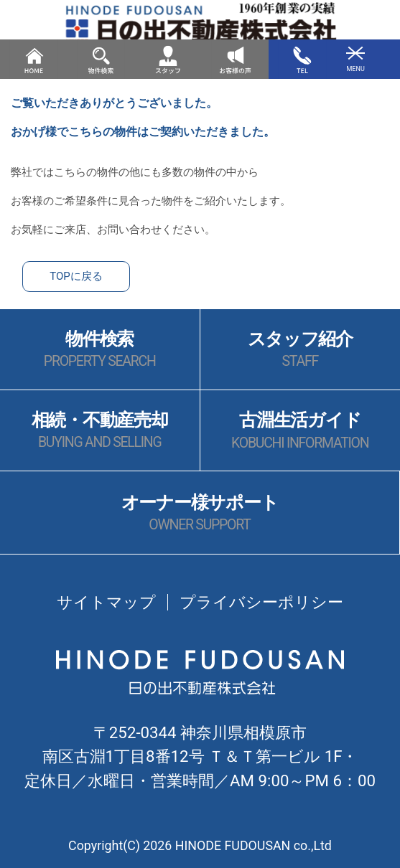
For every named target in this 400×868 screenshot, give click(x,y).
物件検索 (100, 350)
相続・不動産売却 (100, 431)
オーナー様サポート (200, 513)
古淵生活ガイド (300, 431)
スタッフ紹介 (300, 350)
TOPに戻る (76, 276)
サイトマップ (106, 602)
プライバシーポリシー (261, 602)
